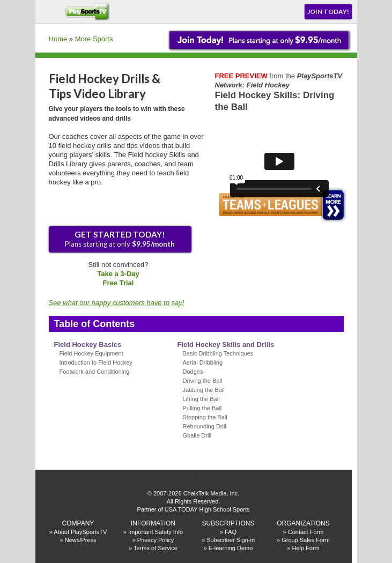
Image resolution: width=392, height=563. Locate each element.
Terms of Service (156, 548)
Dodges (193, 372)
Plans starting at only (120, 239)
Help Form (305, 548)
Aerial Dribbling (203, 362)
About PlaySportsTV (80, 532)
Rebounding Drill (205, 426)
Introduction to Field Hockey (96, 362)
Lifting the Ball (201, 399)
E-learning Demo (231, 548)
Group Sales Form (306, 540)
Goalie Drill (197, 435)
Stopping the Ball (205, 417)
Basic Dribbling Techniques (218, 353)
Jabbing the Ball (204, 390)
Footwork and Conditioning (95, 372)
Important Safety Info (156, 532)
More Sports (94, 39)
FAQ (231, 532)
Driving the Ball (203, 381)
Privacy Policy (156, 540)
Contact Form (306, 532)
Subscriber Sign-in (231, 540)
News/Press (81, 540)
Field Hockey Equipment (91, 353)
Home (58, 39)
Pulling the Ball (202, 408)
